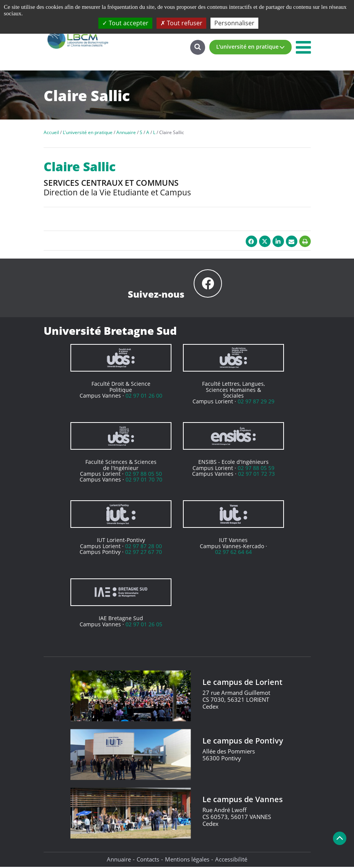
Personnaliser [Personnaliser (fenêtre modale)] (234, 23)
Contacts (148, 860)
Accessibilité (231, 860)
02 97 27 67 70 (144, 553)
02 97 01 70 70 (144, 481)
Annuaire (119, 860)
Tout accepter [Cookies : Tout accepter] (125, 23)
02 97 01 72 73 (256, 475)
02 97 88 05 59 (256, 469)
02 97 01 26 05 (144, 625)
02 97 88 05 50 (144, 475)
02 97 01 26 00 (144, 397)
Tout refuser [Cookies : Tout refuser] (181, 23)
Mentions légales (187, 860)
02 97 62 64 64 (233, 553)
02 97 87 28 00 (144, 547)
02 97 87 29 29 (256, 402)
